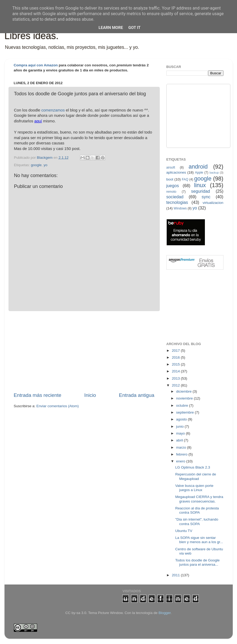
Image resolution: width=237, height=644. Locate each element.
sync (206, 197)
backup (214, 173)
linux (200, 185)
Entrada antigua (137, 395)
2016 (176, 357)
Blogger (165, 613)
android (198, 167)
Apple (199, 173)
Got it (134, 28)
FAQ (185, 179)
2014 (176, 371)
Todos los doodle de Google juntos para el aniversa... (197, 562)
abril (180, 440)
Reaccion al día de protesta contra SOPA (197, 510)
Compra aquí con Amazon (36, 65)
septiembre (186, 412)
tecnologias (177, 202)
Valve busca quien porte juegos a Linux (194, 488)
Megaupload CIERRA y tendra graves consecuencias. (199, 499)
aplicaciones (176, 172)
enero (181, 461)
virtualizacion (213, 203)
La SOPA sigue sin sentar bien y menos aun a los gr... (199, 540)
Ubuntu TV (184, 531)
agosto (182, 419)
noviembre (185, 398)
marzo (182, 447)
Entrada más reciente (38, 395)
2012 (176, 385)
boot (170, 179)
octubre (183, 405)
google (36, 165)
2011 (176, 575)
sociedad (175, 197)
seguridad (201, 191)
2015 (176, 364)
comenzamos (53, 110)
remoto (171, 192)
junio (180, 426)
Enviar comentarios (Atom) (58, 406)
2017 (176, 351)
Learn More (111, 28)
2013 (176, 378)
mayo (181, 433)
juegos (173, 186)
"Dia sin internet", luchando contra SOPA (197, 521)
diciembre (184, 391)
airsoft (171, 168)
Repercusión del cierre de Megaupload (196, 476)
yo (45, 165)
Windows (180, 208)
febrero (182, 454)
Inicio (90, 395)
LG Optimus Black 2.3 (193, 467)
